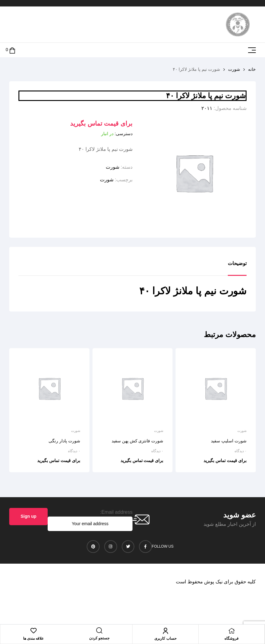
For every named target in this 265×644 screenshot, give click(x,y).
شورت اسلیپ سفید (229, 441)
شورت (234, 69)
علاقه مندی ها (34, 638)
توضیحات (237, 263)
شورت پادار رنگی (64, 441)
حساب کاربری (165, 638)
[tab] (237, 268)
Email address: (116, 512)
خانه (252, 69)
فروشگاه (231, 638)
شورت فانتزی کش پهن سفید (138, 441)
